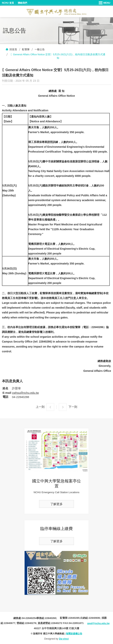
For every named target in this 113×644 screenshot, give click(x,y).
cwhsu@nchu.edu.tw (25, 393)
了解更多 (56, 504)
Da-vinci (64, 639)
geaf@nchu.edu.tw (98, 623)
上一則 (40, 407)
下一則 (73, 407)
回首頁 (13, 49)
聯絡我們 (22, 3)
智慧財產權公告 (74, 634)
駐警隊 (26, 49)
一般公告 (40, 49)
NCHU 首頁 (8, 3)
